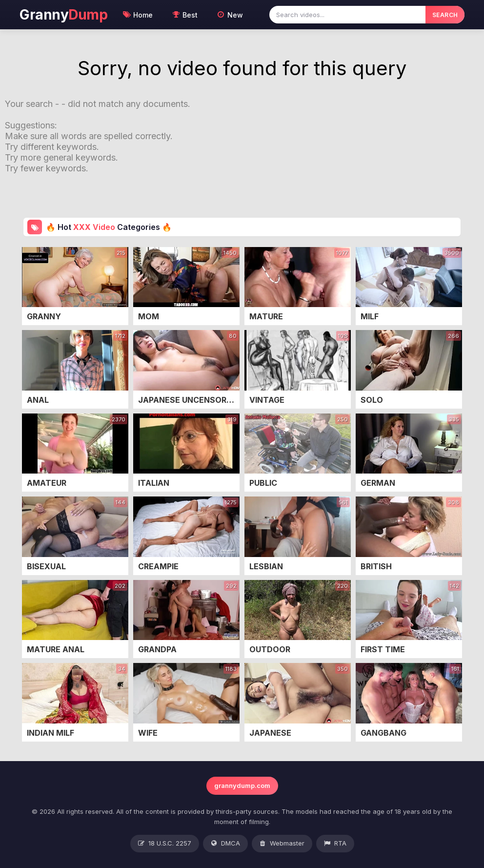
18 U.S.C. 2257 (165, 844)
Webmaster (282, 844)
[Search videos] (347, 15)
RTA (335, 844)
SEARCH (445, 15)
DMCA (225, 844)
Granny (63, 15)
